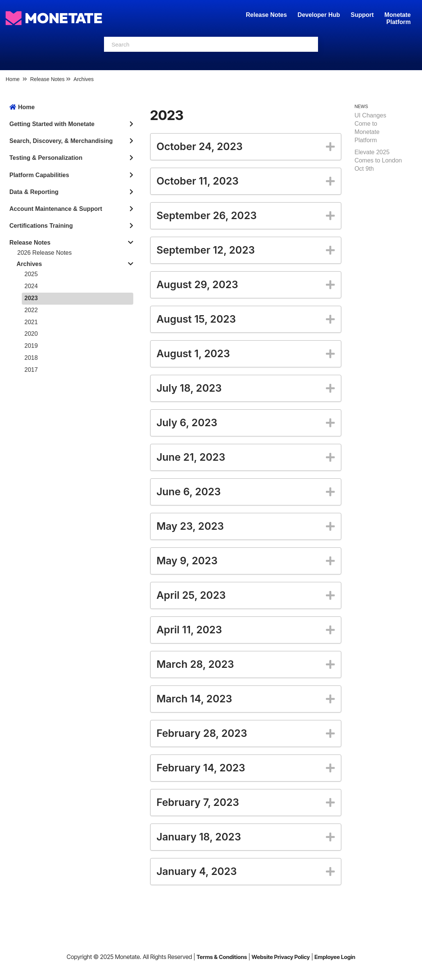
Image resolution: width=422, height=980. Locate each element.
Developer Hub (319, 15)
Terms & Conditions (222, 957)
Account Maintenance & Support (56, 209)
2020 (31, 334)
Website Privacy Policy (281, 957)
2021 (31, 322)
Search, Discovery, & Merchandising (61, 141)
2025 (31, 274)
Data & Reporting (34, 192)
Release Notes (267, 15)
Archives (84, 79)
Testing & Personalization (46, 158)
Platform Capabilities (39, 175)
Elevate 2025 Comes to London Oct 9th (378, 160)
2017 (31, 370)
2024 (31, 286)
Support (362, 15)
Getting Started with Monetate (52, 124)
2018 (31, 358)
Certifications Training (41, 226)
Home (13, 79)
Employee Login (335, 957)
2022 (31, 310)
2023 (31, 298)
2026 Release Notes (44, 253)
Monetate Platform (398, 18)
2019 (31, 346)
